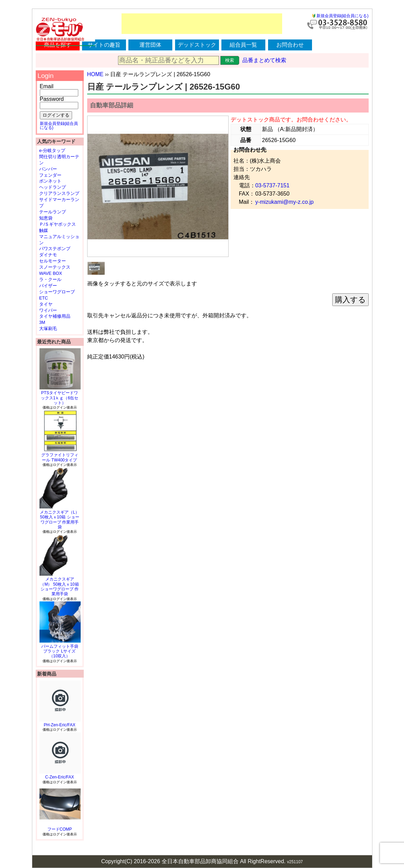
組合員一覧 (243, 45)
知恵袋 (46, 218)
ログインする (56, 115)
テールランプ (53, 212)
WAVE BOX (51, 273)
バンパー (48, 169)
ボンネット (50, 181)
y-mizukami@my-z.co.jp (285, 202)
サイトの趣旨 (104, 45)
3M (42, 322)
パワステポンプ (55, 249)
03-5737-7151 (273, 185)
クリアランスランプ (59, 193)
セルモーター (53, 261)
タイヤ (46, 304)
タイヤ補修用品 (55, 316)
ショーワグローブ (57, 292)
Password (52, 99)
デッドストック (197, 45)
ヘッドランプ (53, 187)
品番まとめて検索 (264, 60)
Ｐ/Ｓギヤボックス (58, 224)
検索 (230, 60)
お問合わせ (290, 45)
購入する (350, 300)
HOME (95, 74)
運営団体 (150, 45)
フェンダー (50, 175)
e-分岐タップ (52, 150)
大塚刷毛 (48, 329)
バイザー (48, 286)
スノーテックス (55, 267)
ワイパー (48, 310)
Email (47, 86)
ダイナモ (48, 255)
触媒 (44, 230)
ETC (44, 298)
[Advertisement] (202, 24)
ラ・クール (50, 279)
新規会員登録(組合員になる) (343, 16)
